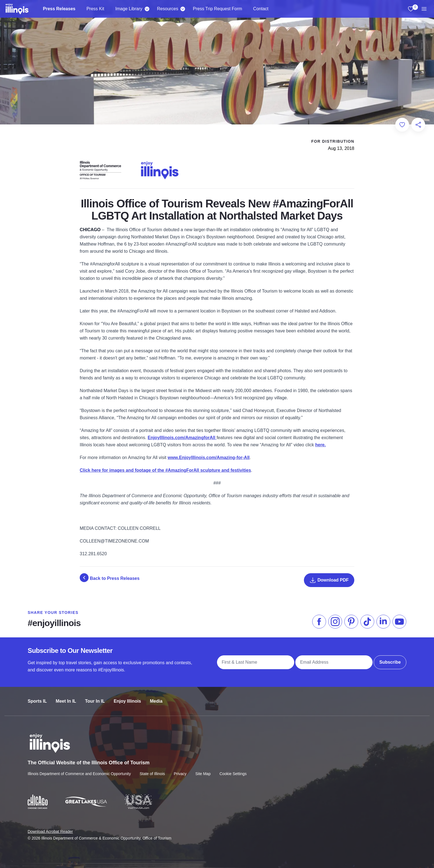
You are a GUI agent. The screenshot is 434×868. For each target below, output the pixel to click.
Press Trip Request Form (218, 9)
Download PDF (329, 580)
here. (321, 445)
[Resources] (183, 9)
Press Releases (59, 9)
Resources (167, 9)
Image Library (129, 9)
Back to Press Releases (110, 578)
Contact (261, 9)
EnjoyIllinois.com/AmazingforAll (182, 438)
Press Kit (95, 9)
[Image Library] (147, 9)
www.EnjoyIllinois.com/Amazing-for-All (208, 458)
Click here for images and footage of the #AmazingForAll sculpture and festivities (165, 470)
